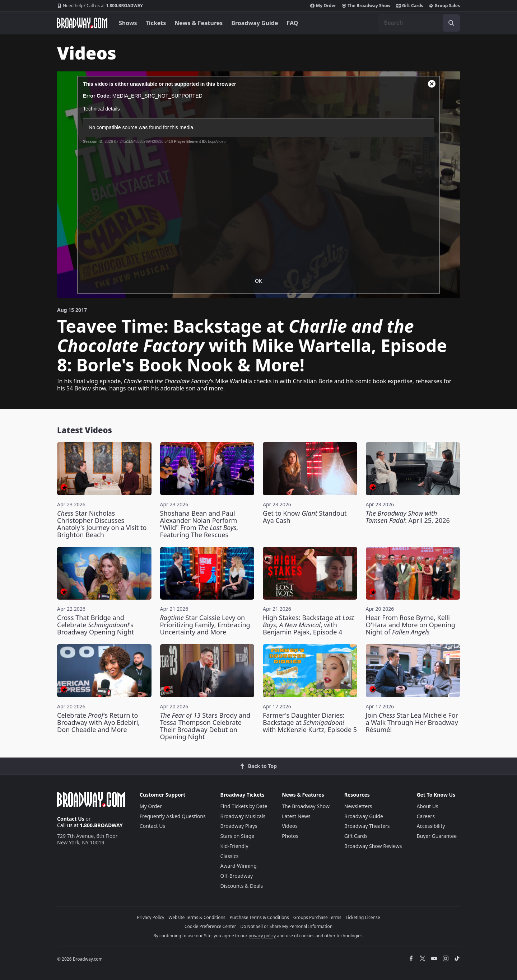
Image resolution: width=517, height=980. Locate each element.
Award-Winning (239, 866)
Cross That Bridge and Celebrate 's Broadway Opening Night (96, 625)
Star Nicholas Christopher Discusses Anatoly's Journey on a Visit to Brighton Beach (102, 524)
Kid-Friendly (234, 846)
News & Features (199, 23)
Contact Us (71, 819)
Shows (128, 23)
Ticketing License (363, 917)
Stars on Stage (237, 836)
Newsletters (358, 806)
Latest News (296, 816)
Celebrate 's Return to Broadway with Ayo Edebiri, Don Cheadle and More (98, 722)
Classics (230, 856)
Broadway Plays (239, 826)
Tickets (156, 23)
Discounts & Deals (242, 886)
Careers (425, 816)
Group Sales (444, 6)
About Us (427, 806)
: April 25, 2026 (408, 517)
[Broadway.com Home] (82, 23)
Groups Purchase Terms (317, 917)
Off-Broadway (237, 876)
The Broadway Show (366, 6)
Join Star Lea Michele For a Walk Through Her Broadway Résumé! (412, 722)
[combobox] (419, 23)
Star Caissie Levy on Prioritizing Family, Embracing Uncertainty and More (205, 625)
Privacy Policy (151, 917)
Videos (290, 826)
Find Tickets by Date (244, 806)
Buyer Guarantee (437, 836)
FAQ (293, 23)
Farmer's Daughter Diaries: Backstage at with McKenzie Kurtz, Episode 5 (310, 722)
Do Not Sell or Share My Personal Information (286, 926)
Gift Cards (410, 6)
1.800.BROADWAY (100, 6)
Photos (290, 836)
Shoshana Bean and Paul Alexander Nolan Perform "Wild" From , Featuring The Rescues (199, 524)
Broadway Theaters (367, 826)
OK (258, 281)
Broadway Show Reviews (373, 846)
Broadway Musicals (243, 816)
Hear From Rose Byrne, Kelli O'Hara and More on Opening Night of (411, 625)
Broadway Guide (255, 23)
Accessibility (431, 826)
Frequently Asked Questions (173, 816)
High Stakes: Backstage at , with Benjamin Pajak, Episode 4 (308, 625)
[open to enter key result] (451, 23)
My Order (323, 6)
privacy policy (262, 936)
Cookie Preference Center (210, 926)
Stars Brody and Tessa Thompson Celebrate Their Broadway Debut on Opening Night (205, 726)
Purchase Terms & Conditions (259, 917)
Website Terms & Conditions (197, 917)
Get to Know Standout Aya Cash (305, 517)
